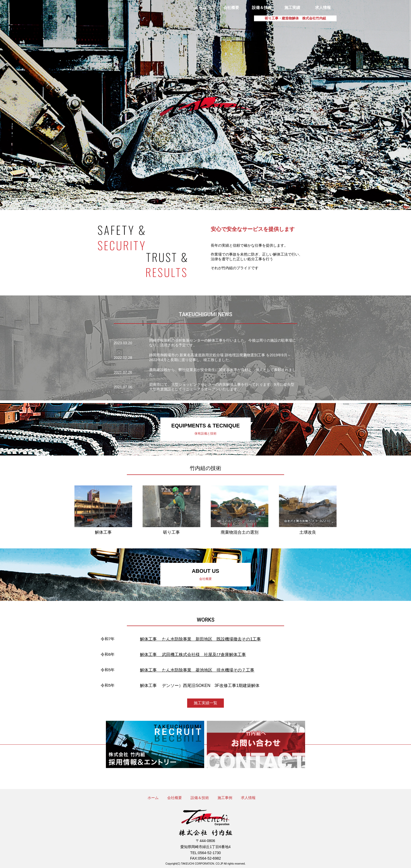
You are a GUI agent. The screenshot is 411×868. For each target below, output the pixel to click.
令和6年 (108, 654)
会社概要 (231, 7)
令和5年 (108, 670)
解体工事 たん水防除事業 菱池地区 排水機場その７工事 (197, 670)
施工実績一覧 (206, 703)
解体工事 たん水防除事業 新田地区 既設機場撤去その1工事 (200, 639)
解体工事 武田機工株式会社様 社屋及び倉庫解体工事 (193, 655)
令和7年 (108, 639)
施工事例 (225, 798)
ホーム (200, 7)
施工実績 (292, 7)
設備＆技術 (262, 7)
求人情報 (323, 7)
